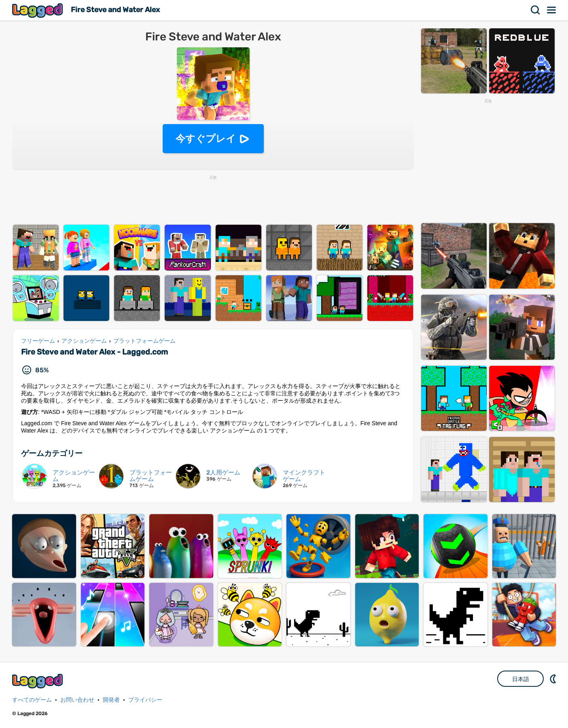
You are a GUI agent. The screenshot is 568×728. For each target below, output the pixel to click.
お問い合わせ (77, 700)
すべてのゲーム (32, 700)
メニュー (552, 10)
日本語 (521, 679)
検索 (536, 10)
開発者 (111, 700)
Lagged (38, 10)
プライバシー (145, 700)
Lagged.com (38, 681)
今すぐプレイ (206, 138)
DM (554, 679)
